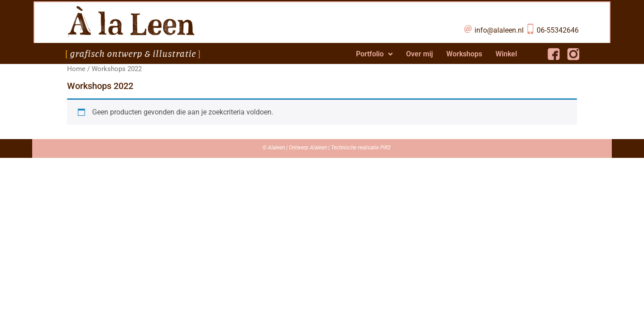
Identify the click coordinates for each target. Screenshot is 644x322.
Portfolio (374, 54)
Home (76, 69)
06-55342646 (558, 30)
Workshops (464, 54)
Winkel (506, 54)
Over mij (419, 54)
